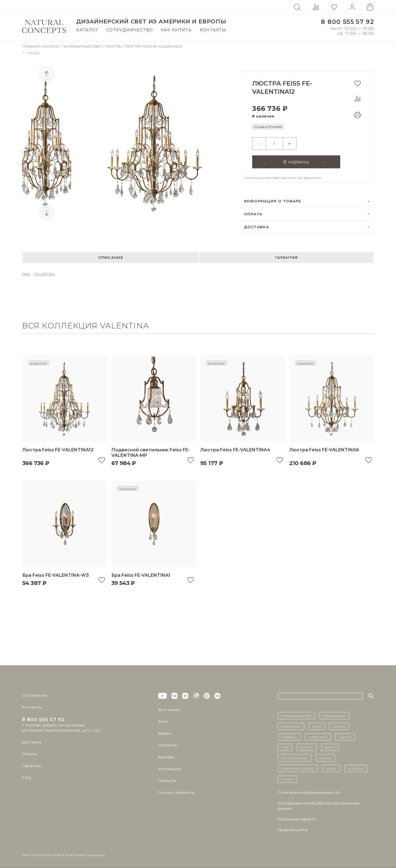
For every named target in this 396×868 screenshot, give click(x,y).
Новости (167, 779)
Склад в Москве (268, 127)
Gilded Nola (318, 736)
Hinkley (345, 736)
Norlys (330, 746)
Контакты (213, 30)
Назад (31, 53)
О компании (34, 694)
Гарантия (287, 256)
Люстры (114, 46)
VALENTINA (44, 273)
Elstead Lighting (295, 757)
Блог (163, 720)
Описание (111, 256)
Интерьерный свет (83, 46)
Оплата (253, 213)
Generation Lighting (298, 767)
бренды (339, 725)
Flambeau (289, 736)
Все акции (168, 708)
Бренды (166, 756)
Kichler (325, 757)
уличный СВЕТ (335, 715)
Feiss (26, 273)
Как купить (176, 30)
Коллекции (169, 768)
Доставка (257, 226)
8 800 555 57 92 (347, 22)
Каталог (87, 30)
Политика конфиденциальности (309, 791)
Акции (331, 767)
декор (317, 725)
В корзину (296, 160)
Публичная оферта (297, 818)
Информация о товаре (273, 200)
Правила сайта (292, 829)
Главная (31, 46)
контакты (356, 767)
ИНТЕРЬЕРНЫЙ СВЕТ (296, 715)
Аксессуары (291, 725)
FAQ (26, 776)
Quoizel (307, 746)
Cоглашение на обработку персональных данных (319, 805)
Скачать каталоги (175, 791)
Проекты (167, 744)
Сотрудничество (130, 30)
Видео (164, 732)
